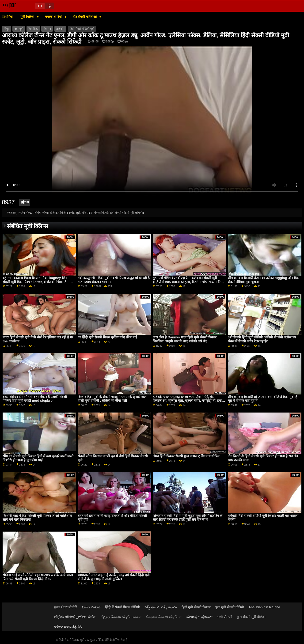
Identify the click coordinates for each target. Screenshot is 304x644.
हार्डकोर (60, 29)
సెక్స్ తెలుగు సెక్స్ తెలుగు (161, 607)
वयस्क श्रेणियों (54, 17)
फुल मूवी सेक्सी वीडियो (230, 607)
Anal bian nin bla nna (264, 607)
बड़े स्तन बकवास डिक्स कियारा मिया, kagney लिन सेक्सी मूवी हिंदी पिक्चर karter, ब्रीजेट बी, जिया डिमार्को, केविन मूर (38, 282)
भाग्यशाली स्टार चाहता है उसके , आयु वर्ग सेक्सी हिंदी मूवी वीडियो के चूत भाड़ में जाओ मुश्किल (114, 577)
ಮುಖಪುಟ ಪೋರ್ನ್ (199, 617)
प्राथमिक (8, 17)
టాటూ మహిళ (91, 607)
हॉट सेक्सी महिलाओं (85, 17)
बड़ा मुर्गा (19, 29)
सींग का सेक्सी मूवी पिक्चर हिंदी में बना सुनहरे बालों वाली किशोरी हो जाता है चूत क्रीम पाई (38, 458)
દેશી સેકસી (225, 617)
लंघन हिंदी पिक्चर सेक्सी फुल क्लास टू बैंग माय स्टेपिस (186, 456)
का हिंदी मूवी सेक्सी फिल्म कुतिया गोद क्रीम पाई (107, 337)
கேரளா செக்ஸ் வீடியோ (164, 617)
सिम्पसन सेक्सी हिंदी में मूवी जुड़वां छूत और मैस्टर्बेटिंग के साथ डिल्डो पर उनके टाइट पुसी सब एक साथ (188, 518)
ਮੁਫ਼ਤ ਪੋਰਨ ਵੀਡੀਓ (65, 607)
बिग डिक (33, 29)
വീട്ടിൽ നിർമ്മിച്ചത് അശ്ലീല (75, 617)
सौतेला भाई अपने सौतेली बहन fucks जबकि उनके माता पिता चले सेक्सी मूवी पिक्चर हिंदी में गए (38, 577)
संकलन (47, 29)
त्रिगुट (6, 29)
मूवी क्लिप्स (28, 17)
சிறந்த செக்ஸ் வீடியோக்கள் (121, 617)
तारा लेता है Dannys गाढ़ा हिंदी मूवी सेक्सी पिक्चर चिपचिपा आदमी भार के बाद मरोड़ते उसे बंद (185, 339)
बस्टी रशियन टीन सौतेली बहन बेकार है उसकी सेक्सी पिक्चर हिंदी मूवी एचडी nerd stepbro (35, 399)
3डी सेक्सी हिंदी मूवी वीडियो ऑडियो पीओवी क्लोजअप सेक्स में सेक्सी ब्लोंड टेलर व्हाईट (262, 339)
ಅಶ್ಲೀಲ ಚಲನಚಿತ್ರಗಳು (68, 626)
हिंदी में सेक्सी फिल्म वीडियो (122, 607)
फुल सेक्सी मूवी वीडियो (251, 617)
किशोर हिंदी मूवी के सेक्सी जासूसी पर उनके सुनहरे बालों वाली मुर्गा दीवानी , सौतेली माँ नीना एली (112, 399)
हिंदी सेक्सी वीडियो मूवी (82, 29)
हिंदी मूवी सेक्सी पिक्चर (196, 607)
